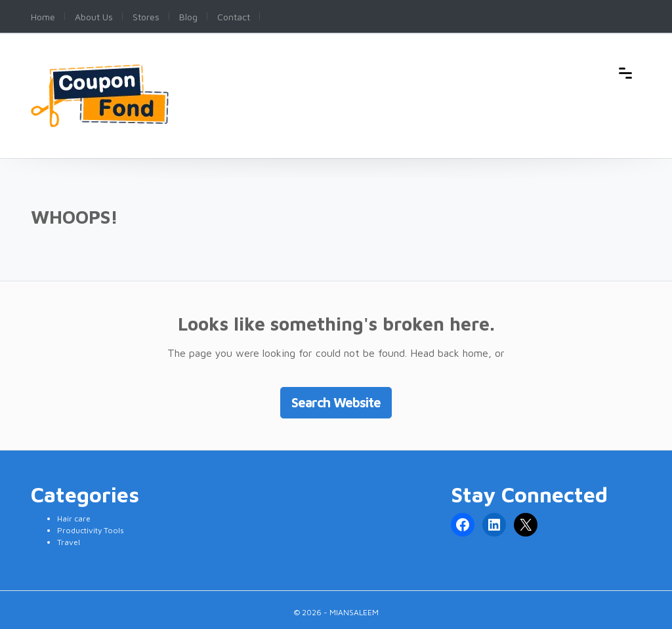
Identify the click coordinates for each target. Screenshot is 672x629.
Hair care (74, 518)
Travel (69, 542)
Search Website (336, 402)
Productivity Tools (91, 530)
